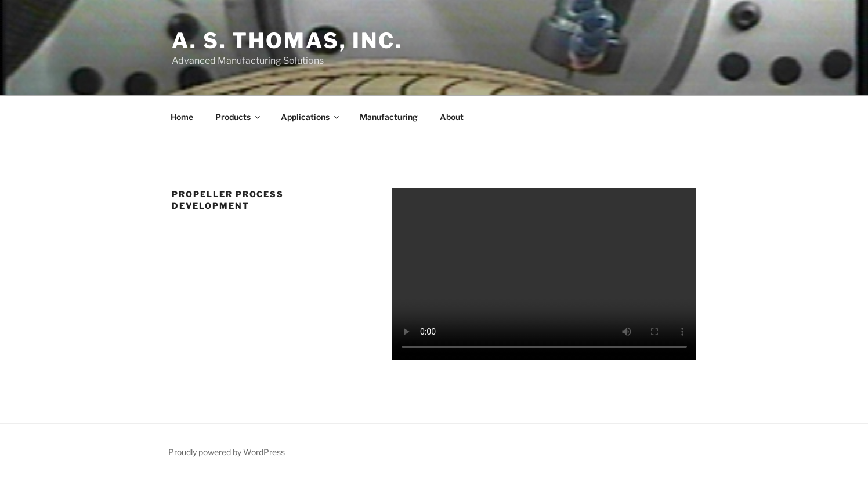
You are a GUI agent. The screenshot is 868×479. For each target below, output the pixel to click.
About (452, 117)
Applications (311, 117)
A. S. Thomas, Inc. (287, 41)
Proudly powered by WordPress (227, 452)
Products (238, 117)
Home (182, 117)
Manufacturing (389, 117)
